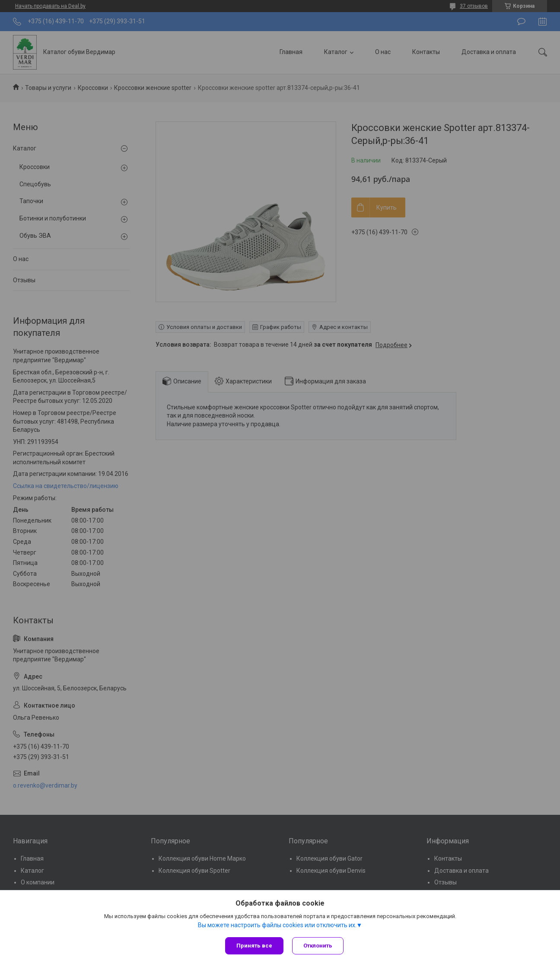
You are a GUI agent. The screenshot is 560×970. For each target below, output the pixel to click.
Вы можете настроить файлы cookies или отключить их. (277, 925)
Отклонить (318, 946)
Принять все (254, 946)
